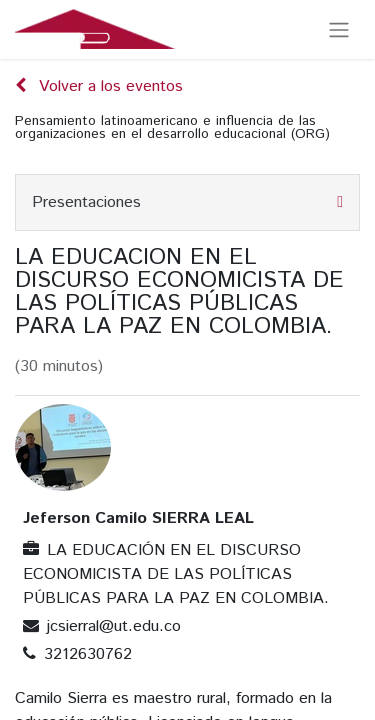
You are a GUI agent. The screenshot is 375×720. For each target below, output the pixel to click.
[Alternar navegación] (339, 29)
